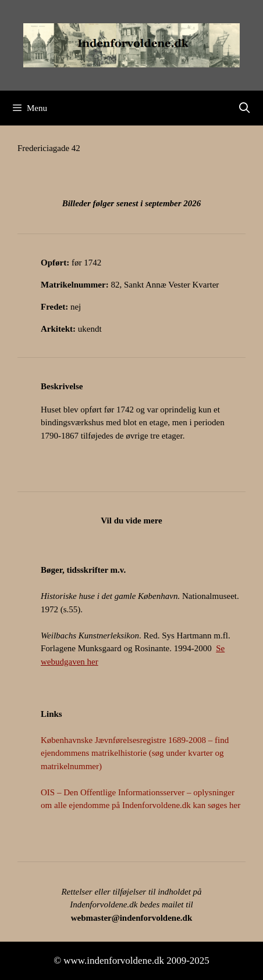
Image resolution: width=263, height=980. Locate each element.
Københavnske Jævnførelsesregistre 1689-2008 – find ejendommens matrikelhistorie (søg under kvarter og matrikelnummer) (135, 753)
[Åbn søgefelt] (245, 108)
